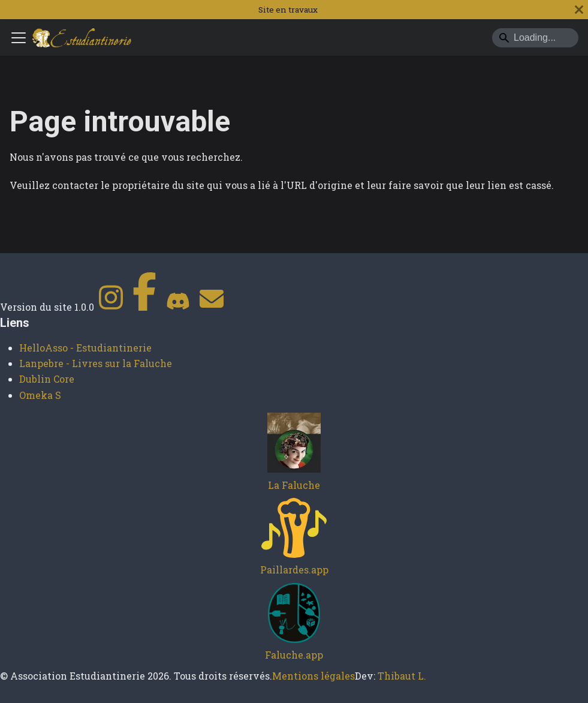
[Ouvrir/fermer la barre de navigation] (19, 38)
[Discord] (178, 307)
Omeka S (40, 395)
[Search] (535, 38)
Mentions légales (313, 676)
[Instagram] (111, 307)
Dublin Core (47, 379)
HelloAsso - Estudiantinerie (85, 348)
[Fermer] (579, 10)
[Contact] (212, 307)
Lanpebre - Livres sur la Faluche (96, 363)
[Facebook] (144, 307)
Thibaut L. (402, 676)
